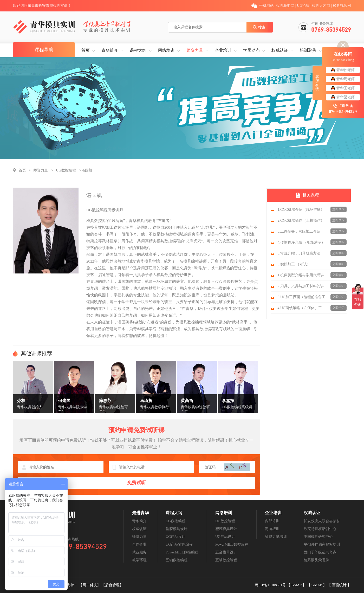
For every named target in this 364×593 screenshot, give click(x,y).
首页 (86, 50)
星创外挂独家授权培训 (322, 544)
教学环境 (139, 560)
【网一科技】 (90, 585)
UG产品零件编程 (179, 544)
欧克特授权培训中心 (320, 529)
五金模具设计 (226, 552)
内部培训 (272, 521)
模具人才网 (321, 6)
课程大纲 (138, 50)
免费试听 (136, 483)
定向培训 (272, 529)
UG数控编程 (66, 170)
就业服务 (139, 552)
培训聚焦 (308, 50)
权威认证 (280, 50)
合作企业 (139, 544)
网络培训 (166, 50)
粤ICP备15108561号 (271, 585)
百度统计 (340, 585)
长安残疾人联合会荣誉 (322, 521)
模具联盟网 (285, 6)
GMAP (317, 585)
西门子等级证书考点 (320, 552)
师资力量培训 (276, 537)
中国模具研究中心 (318, 537)
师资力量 (195, 50)
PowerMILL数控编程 (182, 552)
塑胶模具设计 (177, 529)
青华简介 (110, 50)
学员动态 (251, 50)
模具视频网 (342, 6)
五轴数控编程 (177, 560)
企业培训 (223, 50)
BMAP (297, 585)
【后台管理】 (112, 585)
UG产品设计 (175, 537)
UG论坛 (303, 6)
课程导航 (44, 50)
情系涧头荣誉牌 (316, 560)
